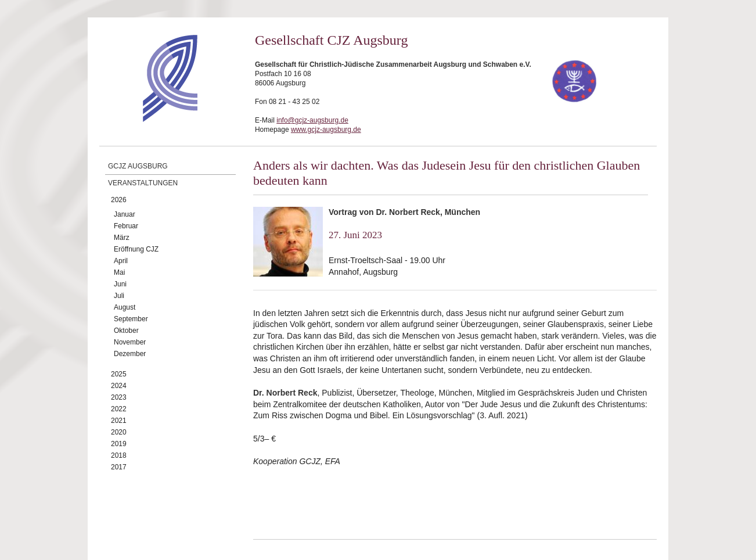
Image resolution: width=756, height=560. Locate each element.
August (125, 307)
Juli (119, 296)
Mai (119, 272)
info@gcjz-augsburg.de (312, 120)
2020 (119, 432)
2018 (119, 455)
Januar (125, 214)
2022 (119, 409)
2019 (119, 444)
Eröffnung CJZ (136, 249)
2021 (119, 421)
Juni (120, 284)
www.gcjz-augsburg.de (326, 130)
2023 (119, 397)
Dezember (130, 354)
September (131, 319)
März (122, 238)
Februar (126, 226)
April (121, 261)
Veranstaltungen (143, 183)
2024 (119, 386)
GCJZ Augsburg (138, 166)
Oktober (126, 331)
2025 (119, 374)
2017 (119, 467)
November (130, 342)
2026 (119, 200)
